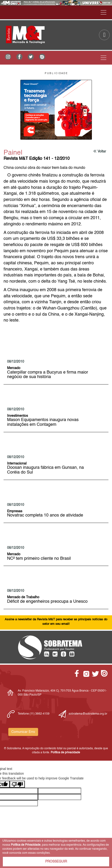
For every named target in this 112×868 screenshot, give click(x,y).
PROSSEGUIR (56, 862)
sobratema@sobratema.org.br (88, 714)
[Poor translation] (17, 784)
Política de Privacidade (26, 845)
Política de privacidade (65, 753)
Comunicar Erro (23, 732)
